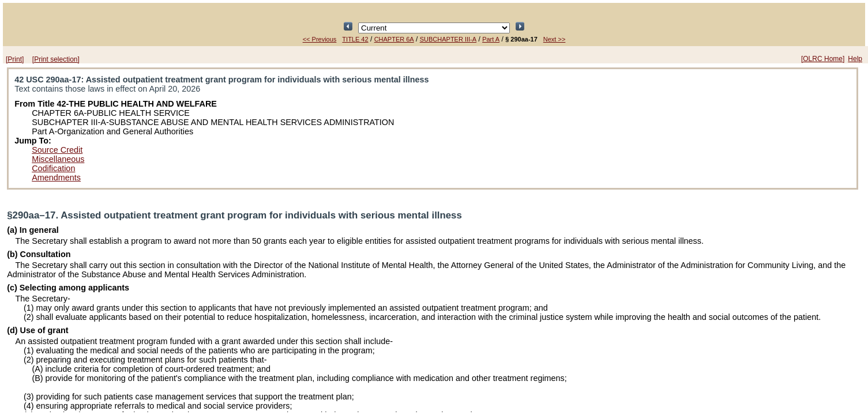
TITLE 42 (355, 39)
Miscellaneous (58, 159)
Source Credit (57, 150)
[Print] (15, 59)
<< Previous (320, 39)
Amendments (56, 178)
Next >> (555, 39)
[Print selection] (56, 59)
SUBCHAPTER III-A (448, 39)
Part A (491, 39)
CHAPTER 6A (394, 39)
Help (855, 59)
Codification (53, 168)
